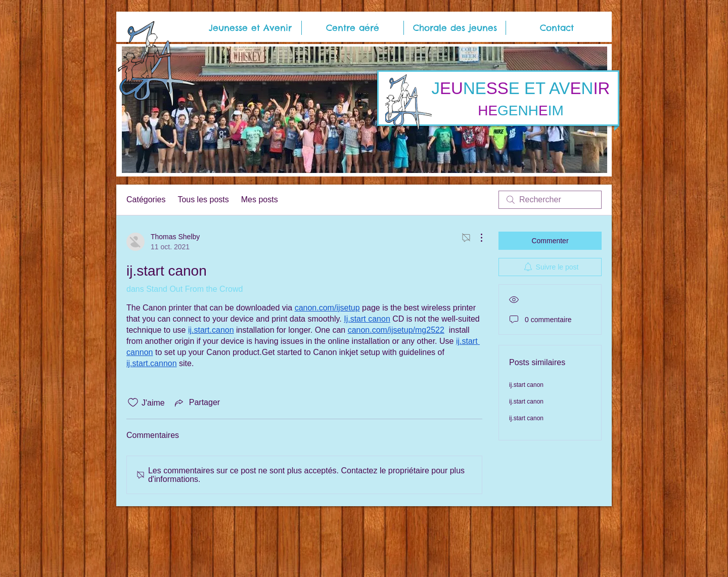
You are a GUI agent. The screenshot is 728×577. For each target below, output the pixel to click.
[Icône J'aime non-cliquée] (133, 403)
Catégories (146, 199)
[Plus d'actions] (476, 238)
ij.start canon (526, 385)
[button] (250, 28)
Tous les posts (203, 199)
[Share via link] (196, 403)
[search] (550, 200)
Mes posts (260, 199)
